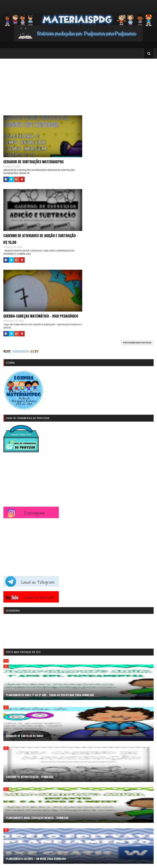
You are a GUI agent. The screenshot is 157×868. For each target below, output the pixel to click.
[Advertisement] (78, 85)
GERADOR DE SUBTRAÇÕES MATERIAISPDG (33, 162)
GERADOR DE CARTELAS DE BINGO (25, 670)
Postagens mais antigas (137, 276)
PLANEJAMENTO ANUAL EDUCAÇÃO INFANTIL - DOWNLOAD (37, 751)
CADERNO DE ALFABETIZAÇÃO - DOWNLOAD (30, 710)
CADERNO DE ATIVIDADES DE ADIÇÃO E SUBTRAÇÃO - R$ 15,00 (105, 166)
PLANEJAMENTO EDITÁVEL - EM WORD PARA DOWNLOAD (36, 792)
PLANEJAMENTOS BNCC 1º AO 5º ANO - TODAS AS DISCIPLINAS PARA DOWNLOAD (50, 629)
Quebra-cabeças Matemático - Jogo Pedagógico (31, 246)
